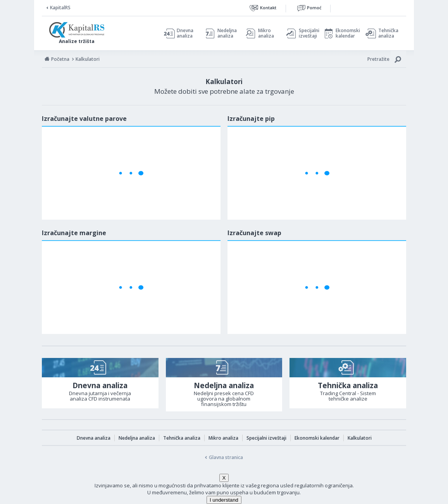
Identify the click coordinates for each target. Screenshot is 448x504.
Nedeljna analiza (227, 33)
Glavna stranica (226, 457)
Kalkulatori (360, 438)
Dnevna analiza (185, 33)
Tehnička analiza (388, 33)
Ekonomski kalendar (347, 33)
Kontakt (268, 8)
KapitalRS (60, 8)
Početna (60, 59)
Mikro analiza (266, 33)
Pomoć (314, 8)
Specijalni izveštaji (307, 33)
